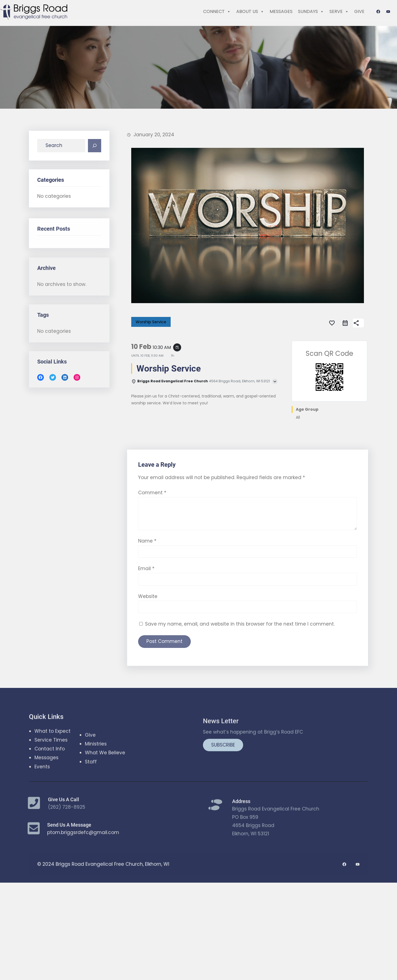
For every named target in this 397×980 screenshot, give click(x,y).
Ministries (96, 768)
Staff (91, 786)
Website (148, 669)
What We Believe (105, 777)
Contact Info (50, 779)
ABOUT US (250, 12)
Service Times (51, 770)
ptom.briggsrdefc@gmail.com (83, 843)
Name (147, 614)
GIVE (359, 11)
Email (146, 642)
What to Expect (53, 761)
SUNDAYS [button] (311, 12)
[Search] (95, 149)
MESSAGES (281, 11)
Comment (152, 566)
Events (42, 797)
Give (90, 759)
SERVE (339, 12)
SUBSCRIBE (223, 788)
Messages (46, 788)
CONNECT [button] (217, 12)
